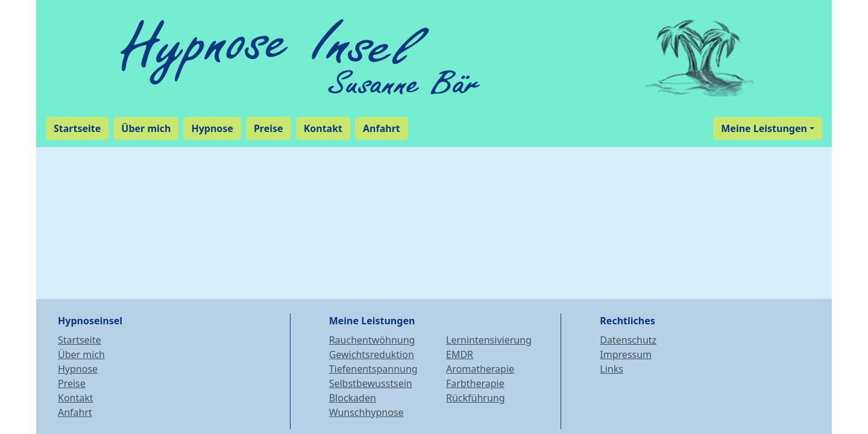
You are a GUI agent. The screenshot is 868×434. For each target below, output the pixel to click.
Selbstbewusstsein (371, 383)
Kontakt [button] (323, 128)
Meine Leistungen (764, 128)
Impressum (626, 354)
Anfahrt (75, 412)
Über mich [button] (146, 128)
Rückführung (476, 398)
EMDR (460, 354)
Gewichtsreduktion (372, 354)
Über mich (81, 354)
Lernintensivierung (489, 340)
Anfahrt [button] (382, 128)
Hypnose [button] (212, 128)
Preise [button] (269, 128)
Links (612, 369)
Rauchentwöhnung (372, 340)
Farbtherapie (475, 383)
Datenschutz (628, 340)
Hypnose (78, 369)
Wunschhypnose (366, 412)
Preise (72, 383)
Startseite (80, 340)
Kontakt (76, 398)
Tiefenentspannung (373, 369)
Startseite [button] (77, 128)
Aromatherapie (480, 369)
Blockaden (353, 398)
